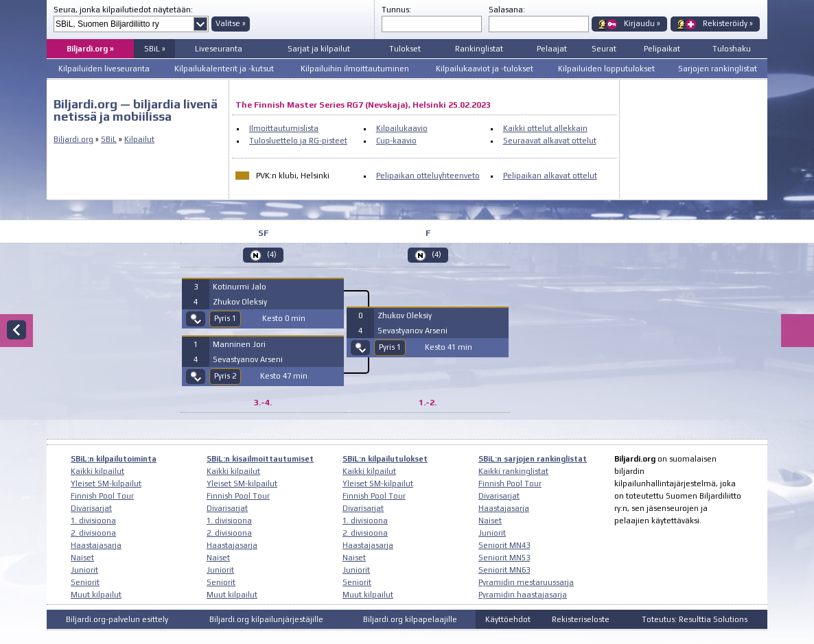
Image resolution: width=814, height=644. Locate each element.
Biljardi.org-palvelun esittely (117, 619)
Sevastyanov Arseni (248, 359)
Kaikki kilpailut (97, 471)
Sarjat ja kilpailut (319, 49)
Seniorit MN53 (504, 558)
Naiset (82, 558)
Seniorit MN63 (504, 570)
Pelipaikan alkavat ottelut (550, 176)
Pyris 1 (225, 318)
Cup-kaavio (396, 141)
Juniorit (84, 570)
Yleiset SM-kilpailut (106, 484)
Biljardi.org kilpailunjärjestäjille (266, 619)
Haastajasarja (96, 545)
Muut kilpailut (96, 595)
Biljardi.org (73, 139)
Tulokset (405, 49)
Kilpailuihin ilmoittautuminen (355, 69)
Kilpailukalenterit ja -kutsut (224, 69)
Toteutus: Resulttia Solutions (695, 619)
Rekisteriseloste (581, 619)
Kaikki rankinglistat (513, 471)
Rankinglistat (479, 49)
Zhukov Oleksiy (240, 302)
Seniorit (85, 582)
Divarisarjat (91, 508)
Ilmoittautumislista (284, 128)
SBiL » (155, 49)
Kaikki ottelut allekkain (545, 128)
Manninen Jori (239, 344)
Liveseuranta (219, 49)
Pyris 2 (225, 376)
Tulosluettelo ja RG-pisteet (298, 141)
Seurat (604, 49)
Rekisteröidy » (728, 23)
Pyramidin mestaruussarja (526, 582)
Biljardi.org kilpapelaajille (410, 619)
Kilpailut (139, 139)
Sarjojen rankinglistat (718, 69)
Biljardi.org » (90, 49)
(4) (272, 254)
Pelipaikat (662, 49)
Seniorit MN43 (504, 545)
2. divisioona (93, 533)
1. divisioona (93, 521)
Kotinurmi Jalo (240, 287)
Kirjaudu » (642, 23)
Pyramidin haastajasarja (523, 595)
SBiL (109, 139)
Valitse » (231, 23)
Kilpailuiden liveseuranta (104, 69)
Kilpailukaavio (402, 128)
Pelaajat (552, 49)
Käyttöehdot (508, 619)
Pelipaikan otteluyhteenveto (428, 176)
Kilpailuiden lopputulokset (606, 69)
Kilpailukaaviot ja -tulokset (485, 69)
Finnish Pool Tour (102, 496)
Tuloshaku (732, 49)
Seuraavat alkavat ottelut (550, 141)
